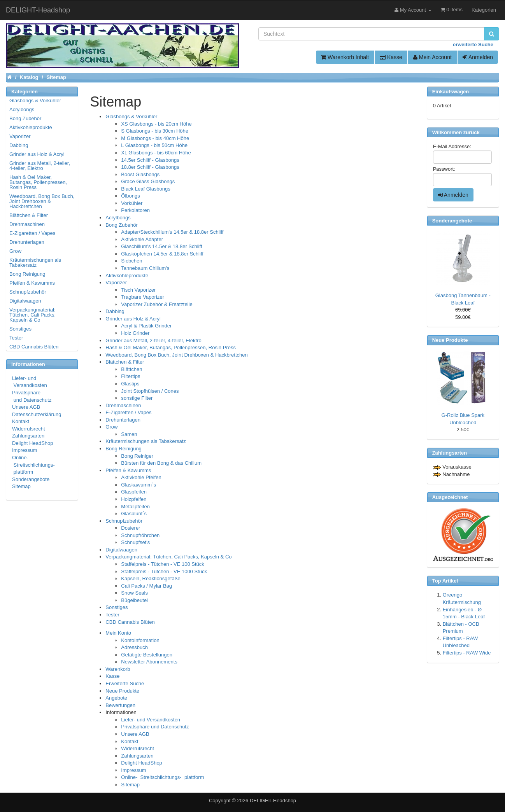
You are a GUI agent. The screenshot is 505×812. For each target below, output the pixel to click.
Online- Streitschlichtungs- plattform (162, 777)
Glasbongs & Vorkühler (131, 116)
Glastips (130, 384)
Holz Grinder (135, 333)
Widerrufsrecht (138, 748)
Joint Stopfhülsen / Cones (150, 391)
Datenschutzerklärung (37, 414)
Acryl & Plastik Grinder (146, 326)
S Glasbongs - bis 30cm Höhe (155, 131)
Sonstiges (117, 607)
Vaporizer (116, 283)
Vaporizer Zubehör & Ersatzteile (157, 304)
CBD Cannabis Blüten (130, 622)
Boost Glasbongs (140, 174)
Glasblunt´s (134, 514)
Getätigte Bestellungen (147, 655)
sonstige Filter (137, 398)
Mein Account (432, 57)
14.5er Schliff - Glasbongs (150, 160)
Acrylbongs (118, 218)
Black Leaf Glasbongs (146, 189)
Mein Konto (118, 633)
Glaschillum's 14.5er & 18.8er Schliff (161, 246)
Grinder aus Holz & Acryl (133, 319)
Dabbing (115, 311)
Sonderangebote (31, 479)
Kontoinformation (140, 640)
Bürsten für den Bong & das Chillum (161, 463)
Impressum (133, 770)
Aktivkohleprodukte (127, 276)
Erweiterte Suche (125, 683)
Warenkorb (118, 669)
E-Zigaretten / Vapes (128, 412)
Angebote (116, 698)
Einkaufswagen (451, 92)
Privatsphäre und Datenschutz (155, 727)
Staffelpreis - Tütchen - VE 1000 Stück (164, 571)
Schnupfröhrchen (140, 535)
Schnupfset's (135, 542)
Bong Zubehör (121, 225)
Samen (129, 434)
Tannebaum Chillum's (145, 268)
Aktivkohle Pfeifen (141, 477)
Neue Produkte (122, 691)
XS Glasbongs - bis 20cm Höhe (156, 124)
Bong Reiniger (137, 456)
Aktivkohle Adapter (142, 239)
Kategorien (484, 10)
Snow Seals (134, 593)
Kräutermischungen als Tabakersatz (146, 441)
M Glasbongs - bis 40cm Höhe (155, 138)
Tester (112, 615)
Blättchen (132, 369)
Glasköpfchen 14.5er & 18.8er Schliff (162, 254)
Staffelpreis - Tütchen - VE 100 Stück (162, 564)
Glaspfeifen (134, 492)
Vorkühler (132, 203)
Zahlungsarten (137, 756)
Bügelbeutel (134, 600)
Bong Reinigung (124, 449)
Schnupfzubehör (124, 521)
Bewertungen (120, 705)
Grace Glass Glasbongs (148, 181)
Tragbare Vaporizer (143, 297)
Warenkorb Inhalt (345, 57)
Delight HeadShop (142, 763)
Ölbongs (130, 196)
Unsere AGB (135, 734)
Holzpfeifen (134, 499)
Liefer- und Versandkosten (151, 720)
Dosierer (131, 528)
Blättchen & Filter (125, 362)
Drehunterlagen (123, 420)
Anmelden (478, 57)
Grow (111, 427)
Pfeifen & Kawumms (128, 470)
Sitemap (130, 785)
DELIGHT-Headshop (273, 801)
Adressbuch (134, 647)
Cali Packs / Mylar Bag (146, 586)
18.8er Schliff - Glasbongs (150, 167)
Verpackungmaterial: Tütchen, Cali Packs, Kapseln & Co (168, 557)
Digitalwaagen (121, 550)
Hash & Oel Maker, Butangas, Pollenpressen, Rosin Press (171, 347)
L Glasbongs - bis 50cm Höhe (154, 145)
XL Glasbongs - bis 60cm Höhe (156, 153)
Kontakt (130, 741)
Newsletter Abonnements (149, 662)
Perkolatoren (135, 210)
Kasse (391, 57)
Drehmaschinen (123, 405)
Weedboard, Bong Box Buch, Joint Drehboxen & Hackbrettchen (176, 355)
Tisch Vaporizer (138, 290)
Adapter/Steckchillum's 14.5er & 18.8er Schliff (172, 232)
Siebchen (132, 261)
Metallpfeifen (135, 507)
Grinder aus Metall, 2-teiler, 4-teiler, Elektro (153, 340)
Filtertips (131, 376)
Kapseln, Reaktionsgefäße (151, 578)
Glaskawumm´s (139, 485)
